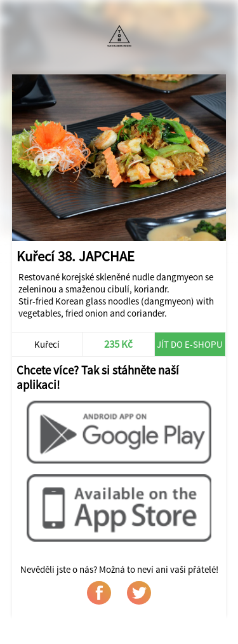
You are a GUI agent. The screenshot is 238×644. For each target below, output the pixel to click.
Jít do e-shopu (190, 344)
